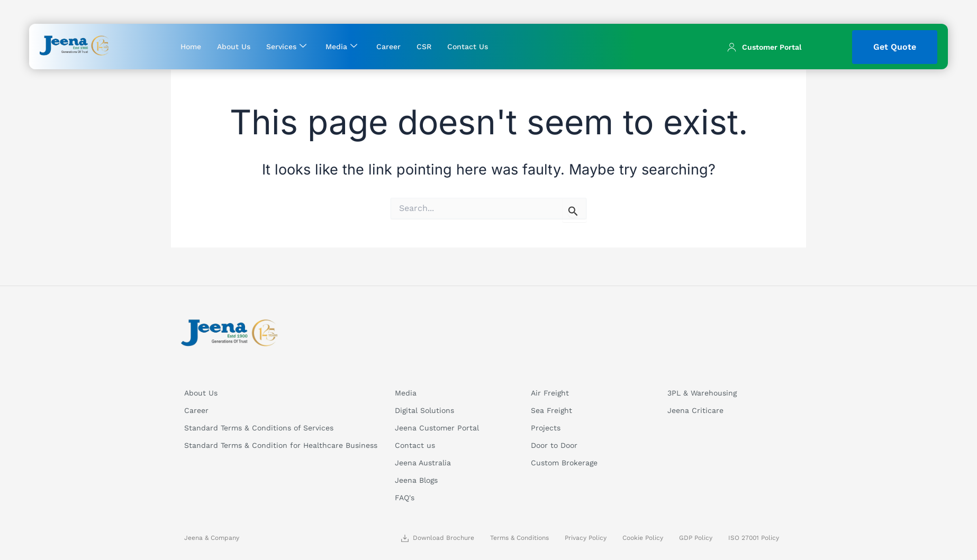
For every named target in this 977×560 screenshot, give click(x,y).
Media (341, 46)
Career (388, 47)
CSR (424, 47)
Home (191, 47)
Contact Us (468, 47)
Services (286, 46)
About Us (234, 47)
